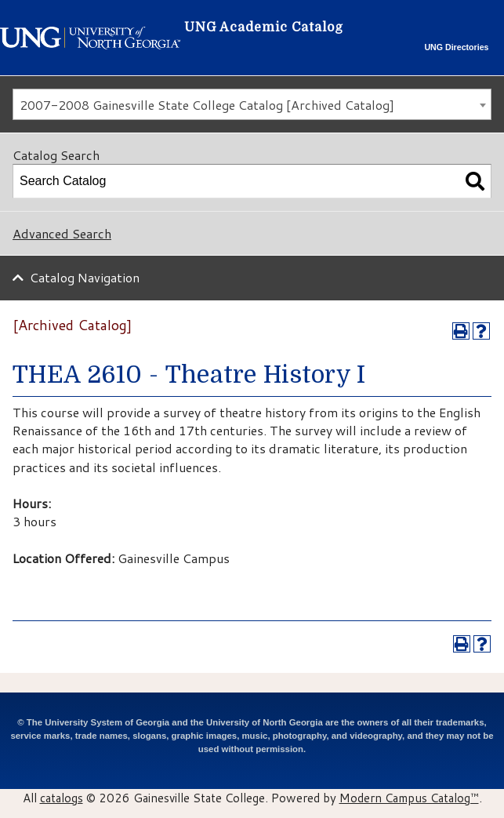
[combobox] (252, 104)
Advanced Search (62, 233)
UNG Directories (456, 47)
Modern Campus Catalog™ (409, 798)
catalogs (62, 798)
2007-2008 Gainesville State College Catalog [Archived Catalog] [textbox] (207, 105)
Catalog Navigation (85, 277)
